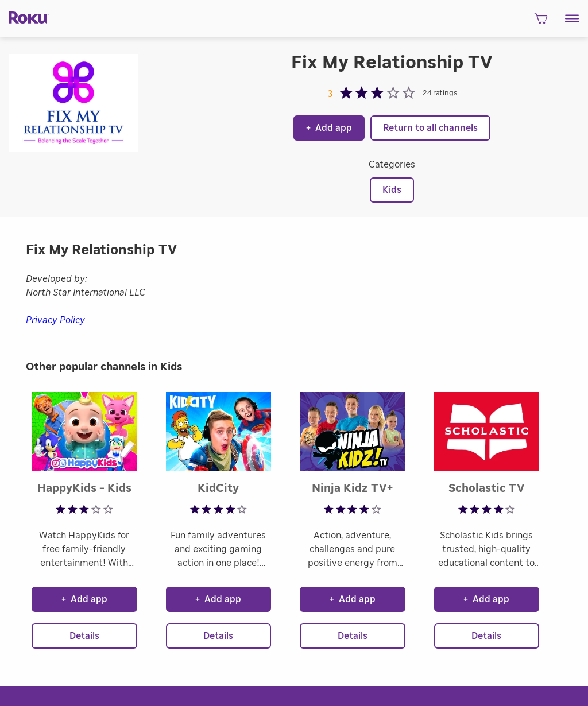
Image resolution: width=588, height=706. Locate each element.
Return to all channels (430, 128)
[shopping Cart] (541, 22)
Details (84, 636)
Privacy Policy (55, 320)
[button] (572, 18)
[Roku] (24, 17)
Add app (329, 128)
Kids (392, 190)
